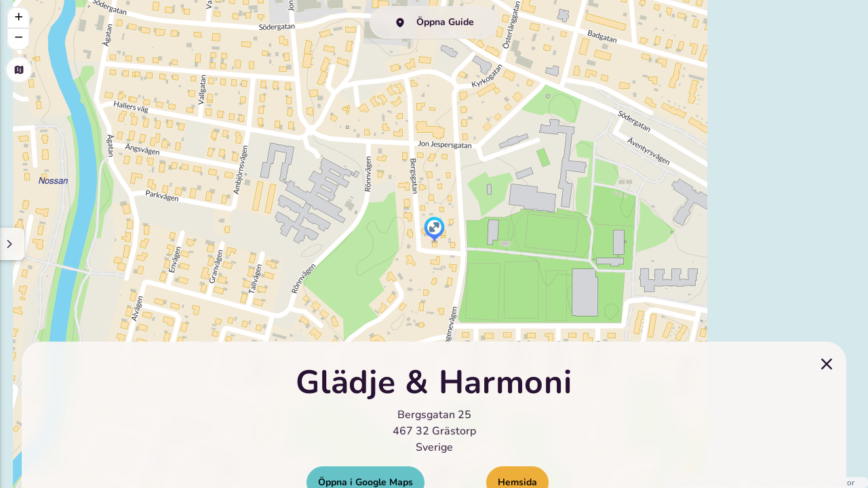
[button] (434, 230)
